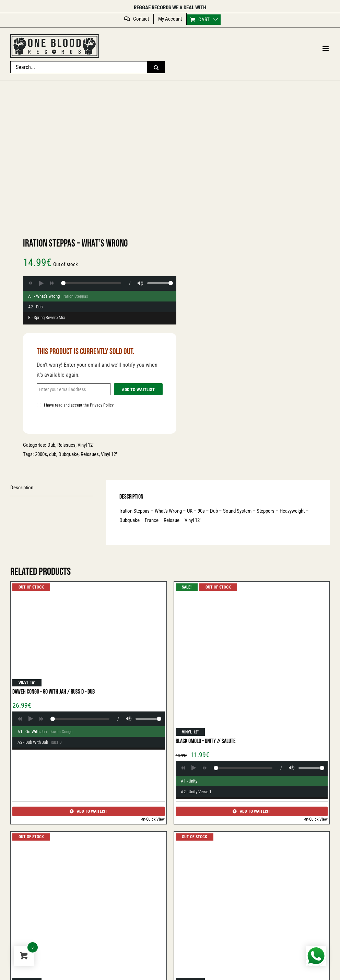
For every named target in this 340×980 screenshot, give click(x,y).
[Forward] (52, 283)
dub (53, 454)
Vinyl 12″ (86, 445)
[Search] (156, 67)
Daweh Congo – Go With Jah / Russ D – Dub (54, 692)
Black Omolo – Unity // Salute (206, 741)
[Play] (41, 283)
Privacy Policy (102, 405)
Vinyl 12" (109, 454)
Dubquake (68, 454)
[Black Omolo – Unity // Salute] (252, 660)
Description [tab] (22, 488)
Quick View (155, 819)
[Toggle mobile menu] (326, 48)
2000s (41, 454)
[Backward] (30, 283)
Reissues (66, 445)
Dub (51, 445)
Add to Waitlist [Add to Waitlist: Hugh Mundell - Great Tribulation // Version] (89, 811)
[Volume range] (160, 283)
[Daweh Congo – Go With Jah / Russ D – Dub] (89, 635)
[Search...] (79, 67)
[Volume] (140, 283)
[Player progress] (91, 283)
